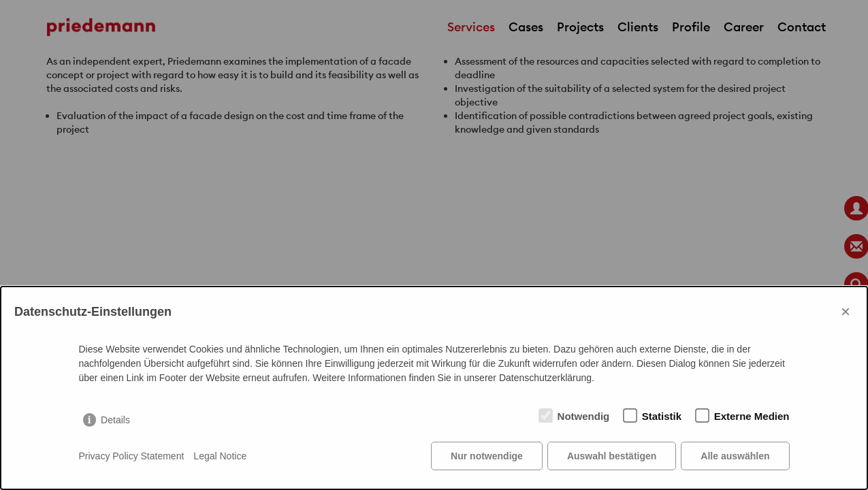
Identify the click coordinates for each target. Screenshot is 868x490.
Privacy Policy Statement (132, 456)
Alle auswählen (735, 456)
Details (115, 420)
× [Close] (846, 311)
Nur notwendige (487, 456)
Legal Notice (220, 456)
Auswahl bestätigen (612, 456)
